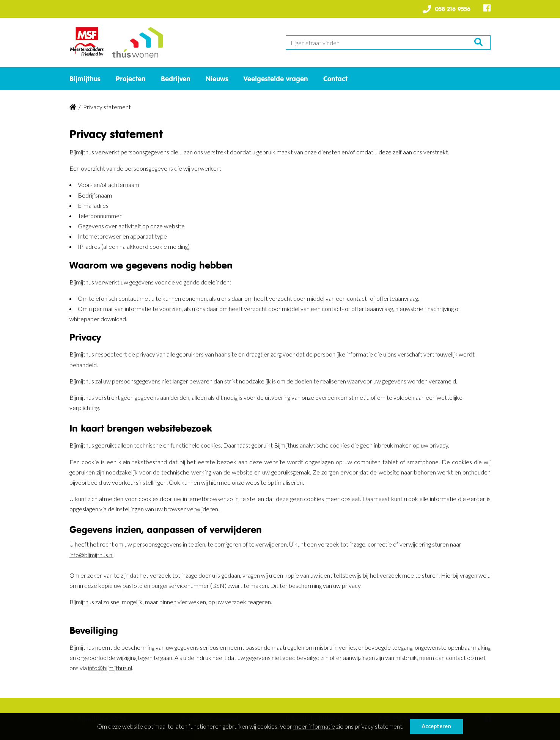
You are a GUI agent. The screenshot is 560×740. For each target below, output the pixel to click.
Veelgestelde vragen (276, 79)
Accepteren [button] (436, 726)
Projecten (131, 79)
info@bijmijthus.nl (91, 555)
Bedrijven (176, 79)
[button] (406, 727)
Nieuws (217, 79)
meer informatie (314, 726)
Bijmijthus (85, 79)
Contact (335, 79)
